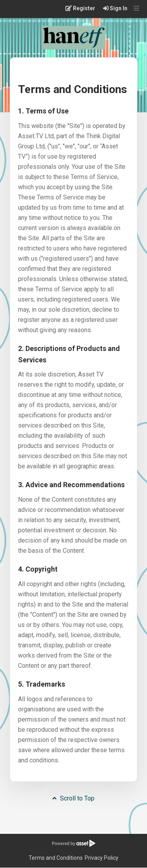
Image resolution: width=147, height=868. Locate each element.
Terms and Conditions (56, 858)
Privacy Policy (102, 858)
